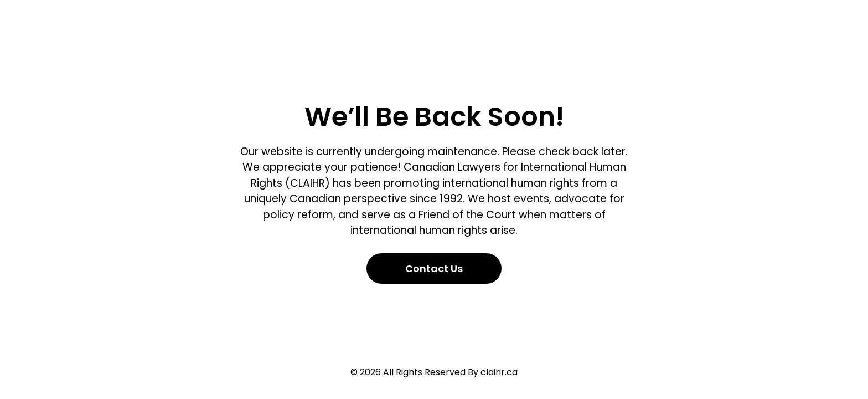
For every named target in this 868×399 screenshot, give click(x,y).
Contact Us (434, 268)
